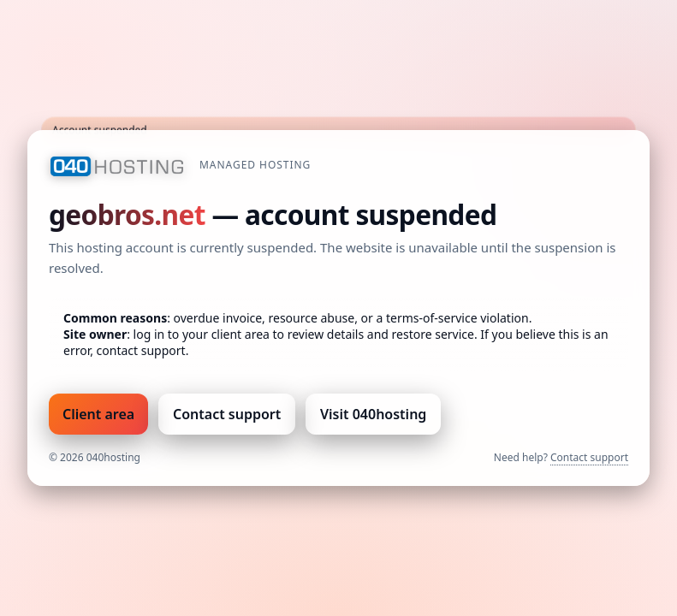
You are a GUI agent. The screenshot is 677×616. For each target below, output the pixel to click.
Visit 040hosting (373, 414)
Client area (98, 414)
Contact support (227, 414)
